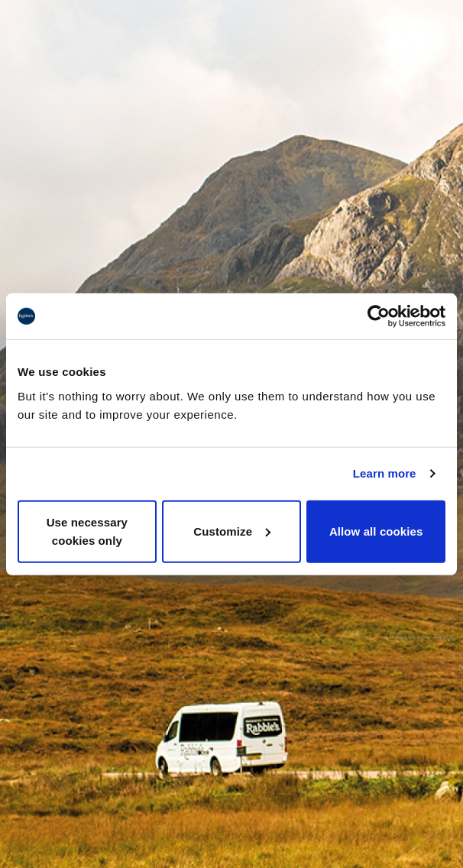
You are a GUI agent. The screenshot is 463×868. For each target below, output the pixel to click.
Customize (232, 531)
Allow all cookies (376, 531)
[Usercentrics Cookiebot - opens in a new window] (379, 316)
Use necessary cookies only (87, 531)
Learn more (385, 473)
